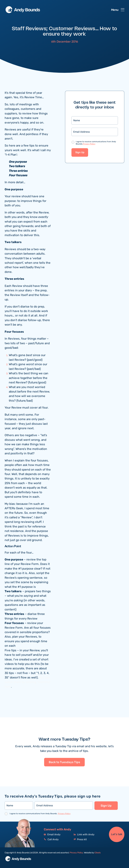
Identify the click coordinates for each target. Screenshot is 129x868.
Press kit (80, 840)
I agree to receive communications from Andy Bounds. (96, 143)
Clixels (97, 853)
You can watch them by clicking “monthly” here (28, 682)
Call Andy (51, 840)
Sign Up (80, 152)
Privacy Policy (89, 144)
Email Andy (52, 835)
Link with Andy (84, 835)
